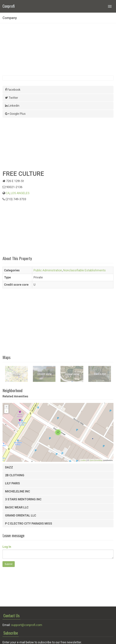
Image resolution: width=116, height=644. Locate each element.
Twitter (12, 98)
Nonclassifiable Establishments (84, 270)
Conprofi (9, 6)
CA (8, 193)
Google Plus (15, 114)
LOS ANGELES (20, 193)
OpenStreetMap (96, 460)
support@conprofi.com (27, 625)
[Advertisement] (58, 49)
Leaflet (83, 460)
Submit (9, 564)
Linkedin (12, 106)
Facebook (13, 90)
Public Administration (48, 270)
